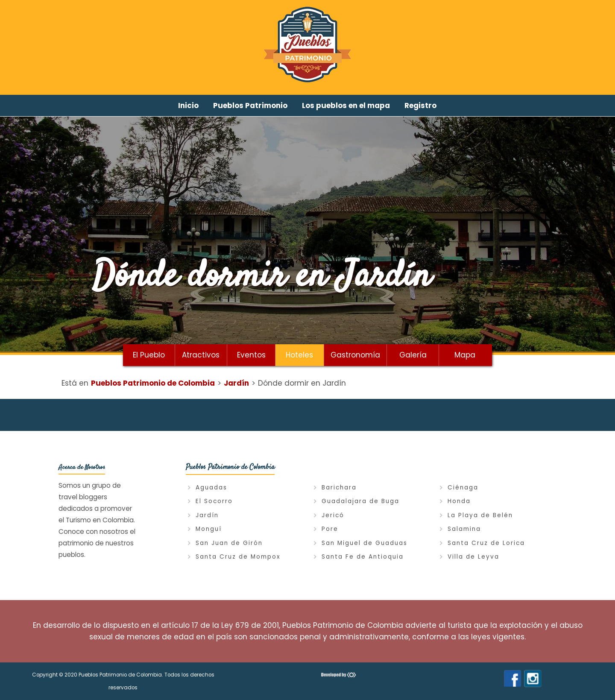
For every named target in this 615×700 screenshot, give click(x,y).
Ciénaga (463, 488)
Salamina (464, 529)
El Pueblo (149, 355)
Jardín (207, 515)
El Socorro (214, 501)
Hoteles (299, 355)
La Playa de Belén (480, 515)
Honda (459, 501)
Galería (413, 355)
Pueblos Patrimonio (250, 105)
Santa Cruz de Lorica (486, 543)
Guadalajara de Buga (360, 501)
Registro (420, 105)
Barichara (339, 488)
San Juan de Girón (229, 543)
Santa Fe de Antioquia (363, 557)
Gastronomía (355, 355)
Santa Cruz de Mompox (238, 557)
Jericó (333, 515)
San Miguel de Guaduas (365, 543)
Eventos (251, 355)
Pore (330, 529)
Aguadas (211, 488)
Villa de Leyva (473, 557)
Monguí (209, 529)
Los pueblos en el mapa (346, 105)
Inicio (188, 105)
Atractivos (201, 355)
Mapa (465, 355)
